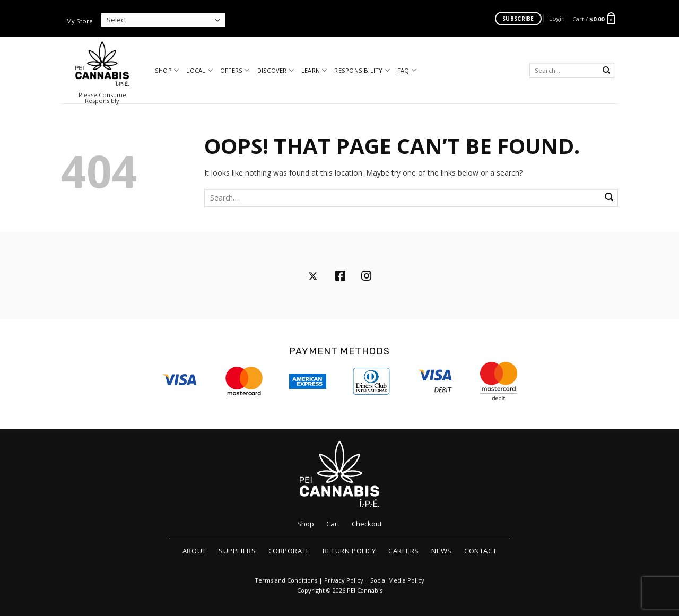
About (194, 551)
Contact (480, 551)
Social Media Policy (397, 580)
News (441, 551)
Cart (333, 524)
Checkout (367, 524)
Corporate (289, 551)
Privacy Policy (344, 580)
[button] (557, 18)
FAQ (407, 70)
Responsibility (362, 70)
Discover (276, 70)
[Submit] (607, 70)
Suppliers (237, 551)
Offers (235, 70)
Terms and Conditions (286, 580)
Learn (314, 70)
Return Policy (349, 551)
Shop (167, 70)
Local (199, 70)
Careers (404, 551)
